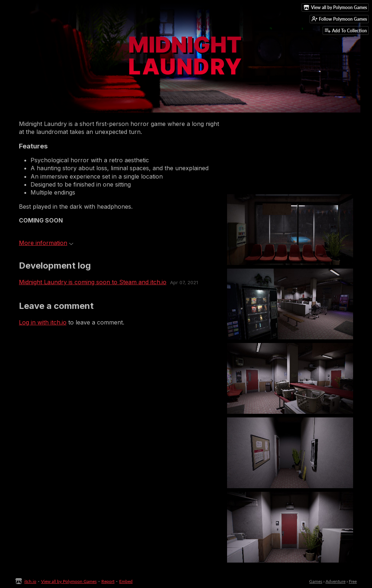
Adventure (335, 581)
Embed (126, 581)
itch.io (30, 581)
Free (353, 581)
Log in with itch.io (43, 322)
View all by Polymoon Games (69, 581)
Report (108, 581)
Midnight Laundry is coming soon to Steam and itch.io (93, 282)
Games (316, 581)
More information (46, 243)
